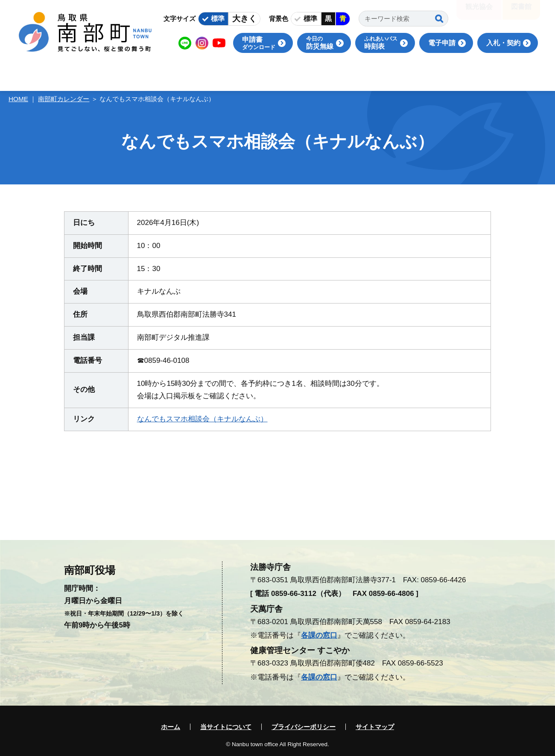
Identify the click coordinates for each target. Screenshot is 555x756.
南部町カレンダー (64, 99)
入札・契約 (503, 43)
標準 (218, 19)
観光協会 (479, 13)
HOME (18, 99)
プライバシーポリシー (304, 727)
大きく (244, 19)
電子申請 (442, 43)
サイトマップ (375, 727)
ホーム (171, 727)
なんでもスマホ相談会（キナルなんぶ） (202, 419)
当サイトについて (226, 727)
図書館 (521, 13)
